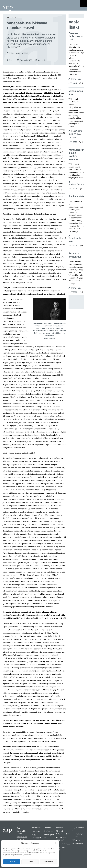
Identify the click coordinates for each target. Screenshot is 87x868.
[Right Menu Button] (84, 4)
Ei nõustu (30, 862)
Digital (80, 865)
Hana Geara (76, 131)
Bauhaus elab (76, 197)
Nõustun (12, 862)
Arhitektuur (12, 17)
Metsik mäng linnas (76, 93)
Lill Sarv (72, 138)
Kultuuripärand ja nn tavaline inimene (76, 155)
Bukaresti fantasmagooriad (76, 37)
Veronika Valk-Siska (75, 240)
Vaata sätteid (48, 862)
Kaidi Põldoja (74, 134)
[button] (56, 843)
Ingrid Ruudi (76, 79)
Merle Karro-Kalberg (19, 53)
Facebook (20, 840)
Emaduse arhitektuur (75, 255)
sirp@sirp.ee (22, 837)
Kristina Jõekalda (76, 185)
